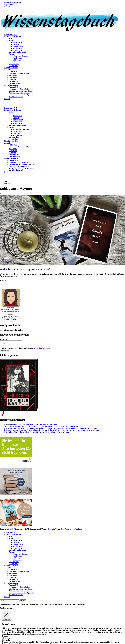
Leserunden (13, 77)
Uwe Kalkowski (10, 432)
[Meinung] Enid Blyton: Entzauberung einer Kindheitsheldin (35, 424)
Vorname (3, 339)
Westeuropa (17, 62)
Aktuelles (8, 70)
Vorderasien (17, 48)
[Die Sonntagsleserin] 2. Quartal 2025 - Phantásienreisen (25, 430)
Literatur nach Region (13, 37)
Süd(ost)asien (18, 46)
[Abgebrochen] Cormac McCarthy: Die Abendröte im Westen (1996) (73, 430)
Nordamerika (14, 64)
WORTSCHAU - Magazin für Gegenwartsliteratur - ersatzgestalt (28, 426)
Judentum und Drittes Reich (19, 89)
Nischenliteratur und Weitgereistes (21, 95)
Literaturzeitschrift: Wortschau (67, 426)
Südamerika (13, 66)
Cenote (50, 529)
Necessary (8, 638)
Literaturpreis (14, 81)
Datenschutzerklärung (13, 3)
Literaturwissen (14, 83)
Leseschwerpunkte (11, 85)
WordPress (78, 529)
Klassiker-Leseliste (11, 68)
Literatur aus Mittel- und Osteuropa (22, 91)
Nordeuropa (17, 58)
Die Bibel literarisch (16, 97)
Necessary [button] (6, 636)
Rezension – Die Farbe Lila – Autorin (18, 428)
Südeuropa (17, 60)
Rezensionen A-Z (11, 35)
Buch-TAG (13, 75)
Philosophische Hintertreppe (19, 93)
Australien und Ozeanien (18, 52)
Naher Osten (18, 42)
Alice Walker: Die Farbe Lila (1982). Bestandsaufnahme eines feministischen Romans (66, 428)
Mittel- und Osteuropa (21, 56)
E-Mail (3, 344)
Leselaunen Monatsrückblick (19, 74)
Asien (11, 40)
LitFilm (7, 99)
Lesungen (12, 79)
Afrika (11, 39)
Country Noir (14, 87)
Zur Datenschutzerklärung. (40, 348)
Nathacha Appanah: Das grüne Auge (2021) (25, 270)
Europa (11, 54)
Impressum (8, 5)
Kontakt (7, 7)
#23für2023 (13, 72)
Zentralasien (18, 50)
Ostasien (16, 44)
